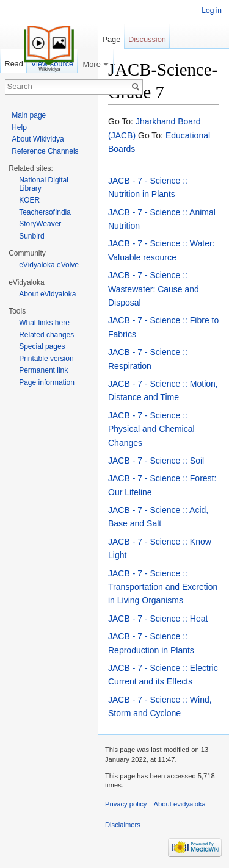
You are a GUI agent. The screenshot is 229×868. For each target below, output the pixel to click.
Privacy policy (126, 804)
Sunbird (31, 236)
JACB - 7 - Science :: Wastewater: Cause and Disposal (154, 289)
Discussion (147, 39)
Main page (29, 115)
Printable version (46, 359)
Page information (47, 382)
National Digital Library (44, 184)
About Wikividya (38, 139)
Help (19, 127)
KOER (29, 200)
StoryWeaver (40, 224)
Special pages (42, 346)
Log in (212, 10)
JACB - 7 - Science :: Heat (158, 619)
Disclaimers (123, 825)
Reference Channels (45, 151)
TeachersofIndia (45, 212)
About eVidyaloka (47, 294)
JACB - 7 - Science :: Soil (156, 461)
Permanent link (43, 370)
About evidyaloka (180, 804)
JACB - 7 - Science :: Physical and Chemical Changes (151, 429)
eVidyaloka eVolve (49, 265)
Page (111, 39)
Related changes (46, 335)
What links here (44, 323)
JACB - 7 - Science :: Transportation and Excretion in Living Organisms (163, 587)
